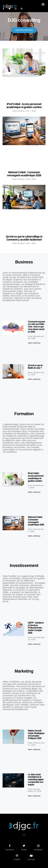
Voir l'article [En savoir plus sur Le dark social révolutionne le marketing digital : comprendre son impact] (34, 796)
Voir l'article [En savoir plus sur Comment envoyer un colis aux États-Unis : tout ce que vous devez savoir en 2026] (34, 343)
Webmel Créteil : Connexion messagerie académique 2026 (24, 174)
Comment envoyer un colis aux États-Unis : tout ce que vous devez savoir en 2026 (37, 327)
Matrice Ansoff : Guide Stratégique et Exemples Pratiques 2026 (36, 734)
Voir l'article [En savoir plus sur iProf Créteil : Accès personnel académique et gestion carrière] (34, 492)
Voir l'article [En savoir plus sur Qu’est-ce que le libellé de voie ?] (34, 379)
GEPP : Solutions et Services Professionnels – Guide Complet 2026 (36, 628)
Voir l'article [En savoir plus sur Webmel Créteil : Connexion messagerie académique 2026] (34, 536)
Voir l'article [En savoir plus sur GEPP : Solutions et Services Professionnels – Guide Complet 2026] (34, 644)
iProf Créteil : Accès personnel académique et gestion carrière (24, 106)
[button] (43, 4)
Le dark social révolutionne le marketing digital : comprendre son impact (36, 780)
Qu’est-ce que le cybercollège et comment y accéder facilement (24, 238)
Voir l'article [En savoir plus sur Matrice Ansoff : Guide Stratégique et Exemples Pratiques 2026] (34, 750)
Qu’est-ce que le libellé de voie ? (35, 367)
